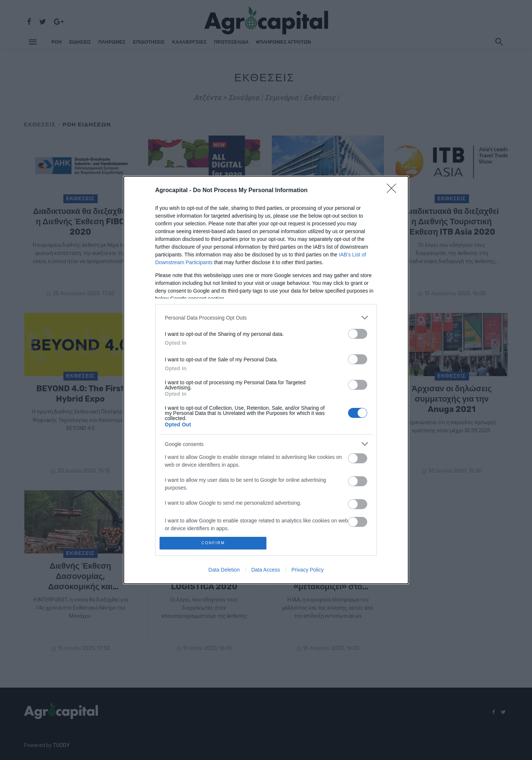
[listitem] (266, 316)
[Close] (394, 189)
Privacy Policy (308, 572)
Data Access (266, 572)
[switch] (358, 332)
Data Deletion (224, 572)
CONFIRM (215, 543)
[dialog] (266, 380)
